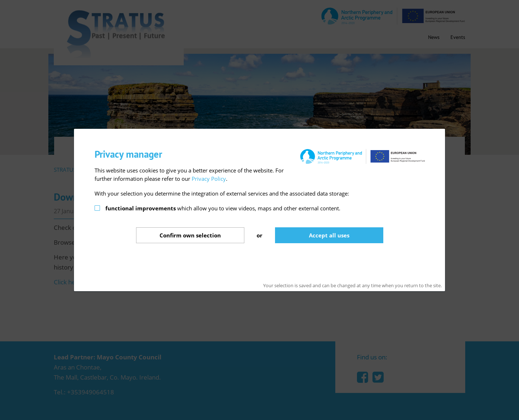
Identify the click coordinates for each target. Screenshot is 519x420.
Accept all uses (329, 235)
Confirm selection (190, 235)
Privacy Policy (209, 179)
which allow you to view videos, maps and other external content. (223, 208)
